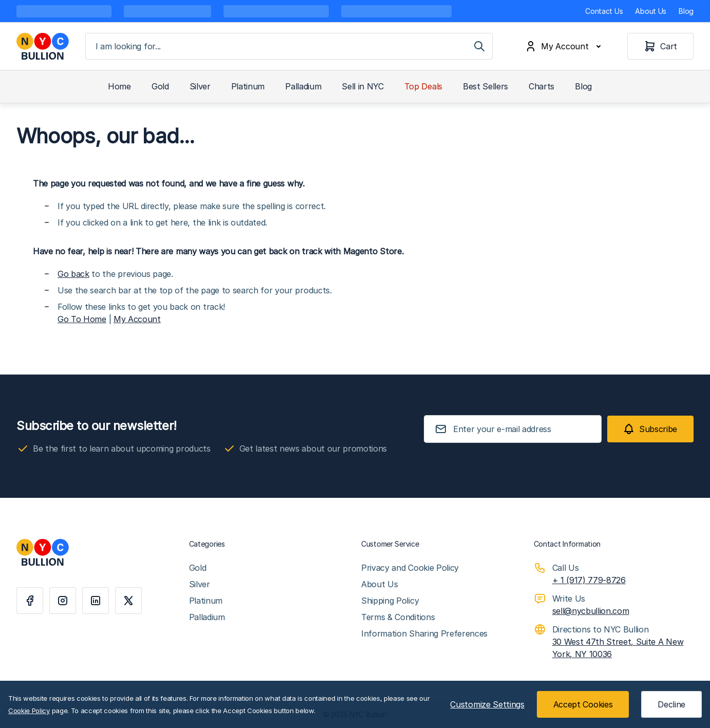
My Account (137, 319)
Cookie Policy (29, 711)
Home (119, 86)
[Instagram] (63, 601)
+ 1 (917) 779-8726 (589, 580)
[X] (128, 601)
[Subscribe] (650, 429)
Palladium (303, 86)
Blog (686, 11)
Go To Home (82, 319)
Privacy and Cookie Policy (410, 568)
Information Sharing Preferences (424, 633)
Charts (541, 86)
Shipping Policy (390, 601)
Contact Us (604, 11)
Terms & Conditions (398, 617)
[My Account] (565, 46)
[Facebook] (30, 601)
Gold (160, 86)
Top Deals (423, 86)
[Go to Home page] (43, 46)
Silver (200, 86)
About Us (651, 11)
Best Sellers (485, 86)
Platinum (248, 86)
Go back (73, 274)
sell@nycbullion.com (591, 611)
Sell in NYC (362, 86)
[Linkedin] (96, 601)
